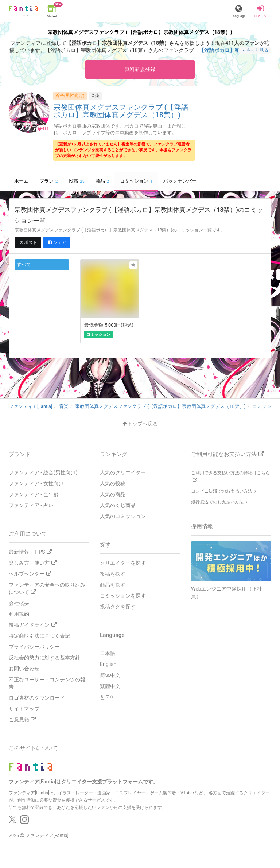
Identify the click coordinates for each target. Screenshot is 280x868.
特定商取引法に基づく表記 (39, 636)
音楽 (95, 96)
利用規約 (19, 614)
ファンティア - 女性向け (36, 483)
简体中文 (110, 675)
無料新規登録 (140, 69)
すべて (24, 264)
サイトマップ (24, 709)
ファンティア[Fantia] (47, 835)
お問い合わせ (24, 669)
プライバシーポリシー (34, 647)
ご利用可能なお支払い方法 (227, 454)
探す (105, 545)
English (108, 664)
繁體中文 (110, 686)
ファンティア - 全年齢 (34, 494)
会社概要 (19, 603)
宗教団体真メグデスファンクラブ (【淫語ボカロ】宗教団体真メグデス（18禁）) (121, 111)
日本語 (108, 653)
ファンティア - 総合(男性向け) (43, 472)
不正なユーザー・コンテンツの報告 (47, 683)
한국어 (108, 697)
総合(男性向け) (70, 96)
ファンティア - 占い (31, 505)
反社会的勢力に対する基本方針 (44, 658)
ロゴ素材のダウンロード (37, 698)
